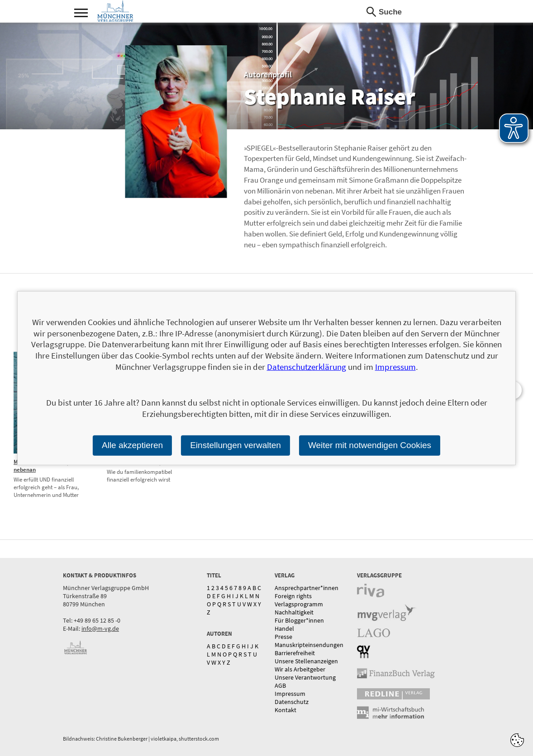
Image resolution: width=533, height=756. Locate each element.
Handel (284, 628)
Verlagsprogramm (299, 604)
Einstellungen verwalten (236, 445)
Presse (283, 637)
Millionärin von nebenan (32, 466)
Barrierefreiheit (295, 653)
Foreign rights (293, 596)
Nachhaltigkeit (294, 612)
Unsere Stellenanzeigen (306, 661)
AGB (280, 685)
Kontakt (286, 710)
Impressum (290, 694)
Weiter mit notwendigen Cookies (370, 445)
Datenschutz (292, 702)
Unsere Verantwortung (305, 677)
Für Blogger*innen (299, 620)
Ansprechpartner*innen (307, 588)
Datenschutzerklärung (307, 367)
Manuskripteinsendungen (309, 645)
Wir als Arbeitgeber (300, 669)
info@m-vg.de (100, 628)
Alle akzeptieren (132, 445)
